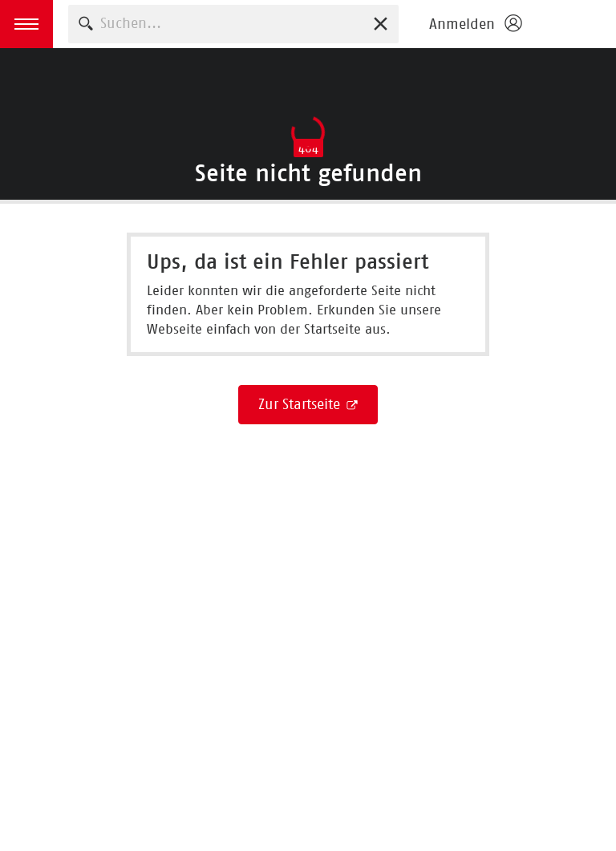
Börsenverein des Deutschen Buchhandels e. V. (573, 24)
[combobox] (233, 24)
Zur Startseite (301, 404)
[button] (26, 24)
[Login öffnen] (475, 24)
